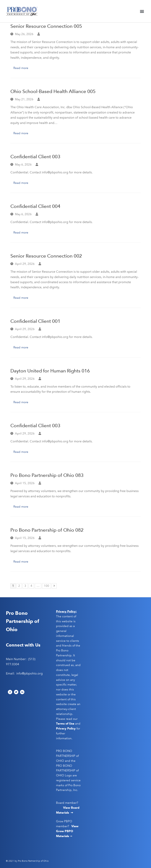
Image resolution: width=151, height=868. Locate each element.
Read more (21, 68)
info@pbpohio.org (29, 673)
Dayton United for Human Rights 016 (50, 371)
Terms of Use (65, 724)
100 (47, 585)
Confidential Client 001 (35, 321)
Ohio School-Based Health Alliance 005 (53, 91)
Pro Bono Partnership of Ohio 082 (47, 530)
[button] (142, 11)
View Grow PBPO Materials (67, 831)
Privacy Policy (66, 728)
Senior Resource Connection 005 (46, 26)
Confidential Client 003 (35, 157)
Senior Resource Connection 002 (46, 256)
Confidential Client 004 (35, 206)
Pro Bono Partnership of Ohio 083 (47, 475)
